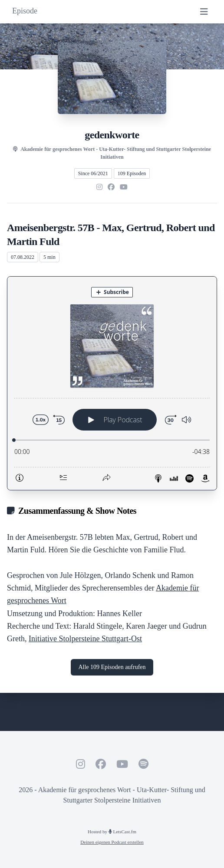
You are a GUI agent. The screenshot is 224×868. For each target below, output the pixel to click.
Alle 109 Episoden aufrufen (112, 667)
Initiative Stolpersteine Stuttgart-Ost (85, 639)
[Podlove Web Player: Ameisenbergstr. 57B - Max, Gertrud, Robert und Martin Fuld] (112, 383)
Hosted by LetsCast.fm (112, 832)
